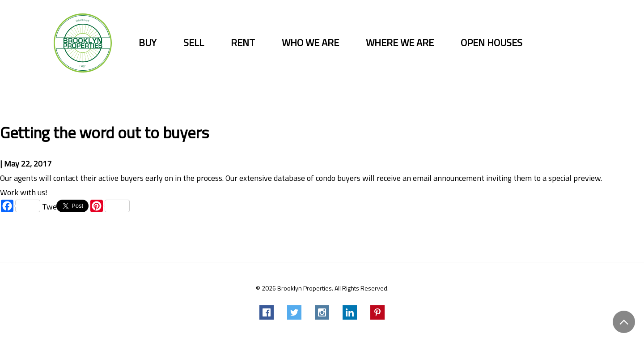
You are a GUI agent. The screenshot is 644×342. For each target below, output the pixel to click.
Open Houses (491, 43)
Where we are (400, 43)
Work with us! (24, 192)
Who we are (310, 43)
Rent (243, 43)
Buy (148, 43)
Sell (194, 43)
